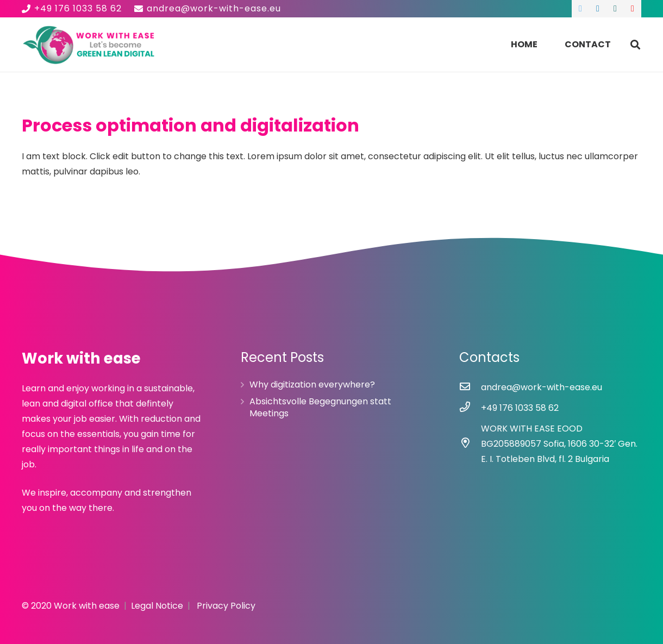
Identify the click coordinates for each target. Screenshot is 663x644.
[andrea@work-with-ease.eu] (470, 387)
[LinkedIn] (598, 9)
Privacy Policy (226, 606)
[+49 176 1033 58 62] (470, 408)
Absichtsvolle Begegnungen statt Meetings (320, 407)
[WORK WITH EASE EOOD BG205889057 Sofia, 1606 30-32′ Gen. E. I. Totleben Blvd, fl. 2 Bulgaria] (470, 444)
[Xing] (615, 9)
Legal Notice (157, 606)
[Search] (635, 45)
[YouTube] (633, 9)
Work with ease (87, 606)
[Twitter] (580, 9)
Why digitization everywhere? (312, 384)
